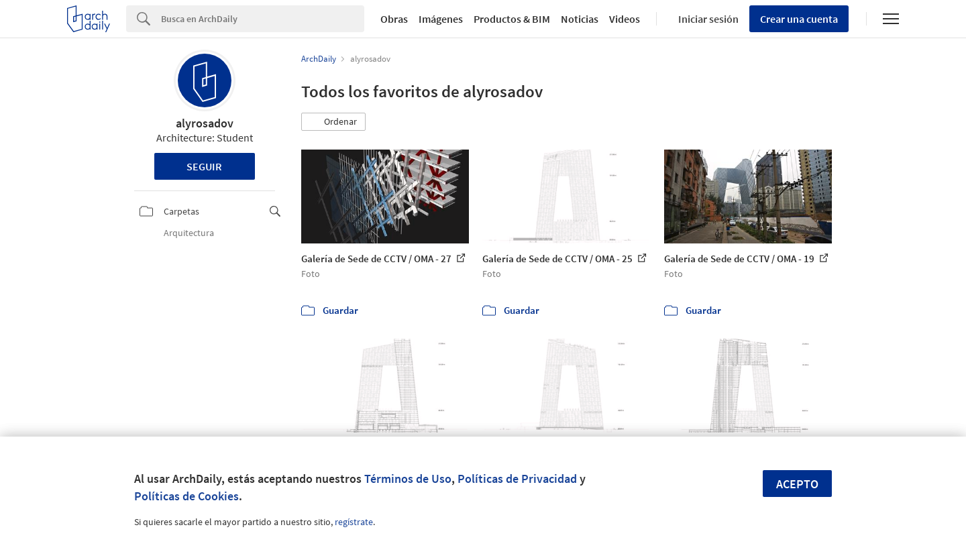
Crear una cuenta (799, 19)
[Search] (263, 19)
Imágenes (441, 19)
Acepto (797, 484)
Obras (394, 19)
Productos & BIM (512, 19)
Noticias (580, 19)
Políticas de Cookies (186, 496)
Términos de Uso (408, 479)
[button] (333, 122)
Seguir (204, 166)
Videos (625, 19)
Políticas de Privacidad (517, 479)
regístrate (354, 522)
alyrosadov (205, 123)
